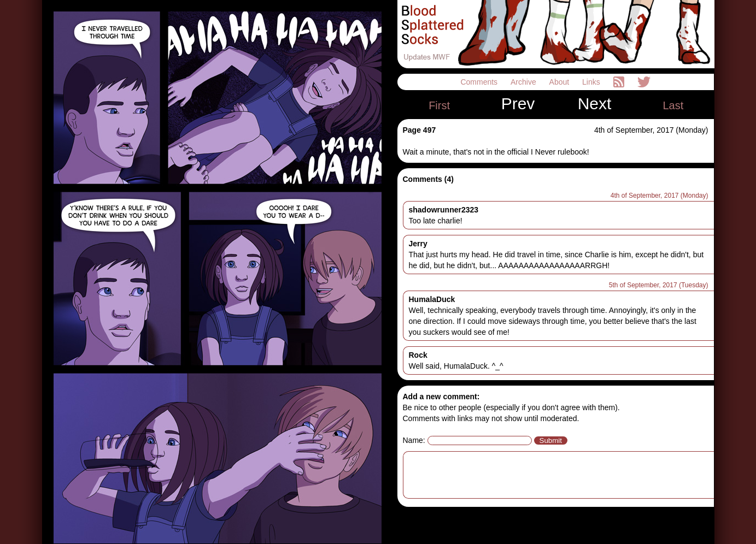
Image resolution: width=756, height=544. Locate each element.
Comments (480, 82)
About (560, 82)
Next (595, 104)
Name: (414, 440)
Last (673, 105)
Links (592, 82)
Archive (524, 82)
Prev (518, 104)
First (439, 105)
